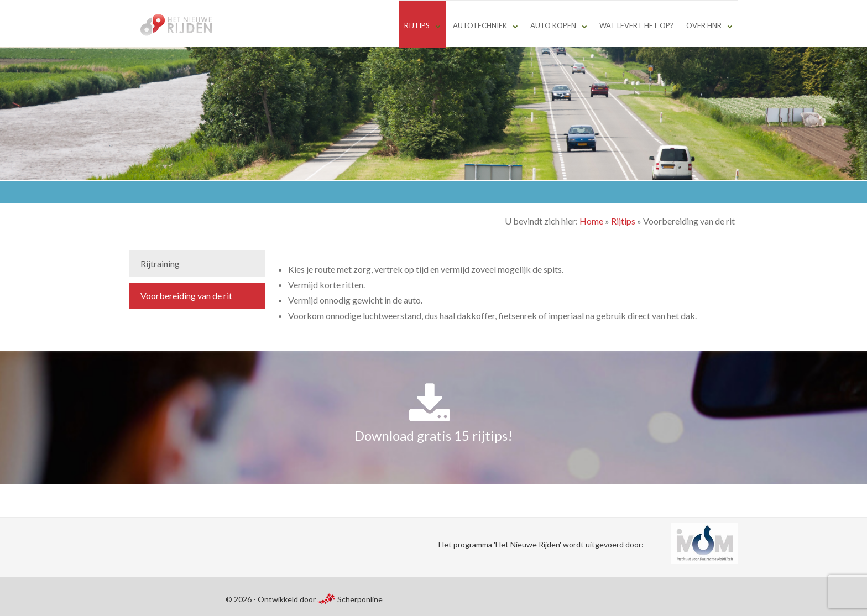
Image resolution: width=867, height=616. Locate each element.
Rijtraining (160, 263)
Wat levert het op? (636, 25)
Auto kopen (553, 25)
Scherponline (350, 599)
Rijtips (417, 25)
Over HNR (704, 25)
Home (591, 221)
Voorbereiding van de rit (186, 296)
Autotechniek (480, 25)
